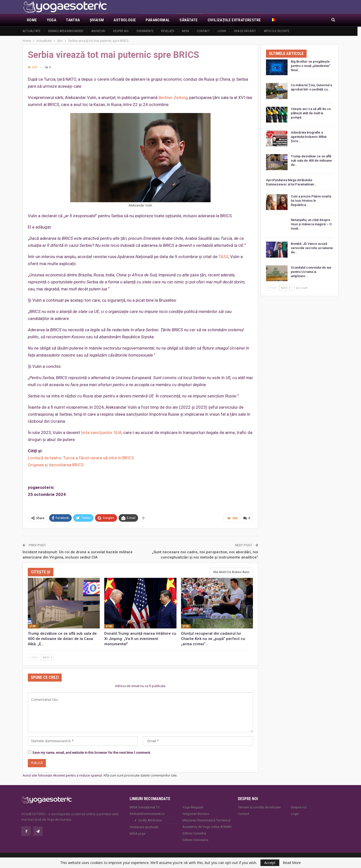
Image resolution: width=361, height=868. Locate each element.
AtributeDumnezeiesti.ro (147, 813)
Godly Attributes (150, 820)
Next (47, 657)
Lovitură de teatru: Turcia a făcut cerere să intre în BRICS (81, 458)
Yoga (52, 20)
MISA (185, 31)
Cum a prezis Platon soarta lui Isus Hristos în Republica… (311, 201)
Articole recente (277, 31)
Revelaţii (168, 31)
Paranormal (158, 20)
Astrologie (125, 20)
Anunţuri (98, 31)
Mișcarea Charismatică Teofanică (206, 820)
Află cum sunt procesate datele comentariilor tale (140, 775)
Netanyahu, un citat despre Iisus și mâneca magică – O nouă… (311, 224)
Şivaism (97, 20)
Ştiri (33, 626)
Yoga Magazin (193, 807)
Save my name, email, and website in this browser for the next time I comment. (92, 752)
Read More (292, 863)
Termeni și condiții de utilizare (259, 807)
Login (222, 31)
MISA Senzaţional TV (145, 807)
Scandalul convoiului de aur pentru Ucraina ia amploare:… (311, 272)
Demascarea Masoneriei (66, 31)
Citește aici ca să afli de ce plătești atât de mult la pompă (311, 113)
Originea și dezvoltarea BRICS (56, 465)
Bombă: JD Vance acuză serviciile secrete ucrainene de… (312, 248)
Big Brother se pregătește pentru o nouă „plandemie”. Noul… (311, 66)
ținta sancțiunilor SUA (101, 432)
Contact (203, 31)
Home (32, 20)
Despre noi (121, 31)
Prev (34, 657)
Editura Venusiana (195, 840)
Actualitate (31, 31)
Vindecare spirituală (144, 827)
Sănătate (189, 20)
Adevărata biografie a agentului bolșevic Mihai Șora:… (309, 137)
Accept (270, 863)
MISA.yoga (138, 833)
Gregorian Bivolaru (196, 813)
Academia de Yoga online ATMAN (207, 827)
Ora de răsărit (245, 31)
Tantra (73, 20)
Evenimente (145, 31)
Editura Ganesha (194, 833)
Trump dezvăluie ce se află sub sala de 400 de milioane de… (311, 160)
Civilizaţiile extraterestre (234, 20)
